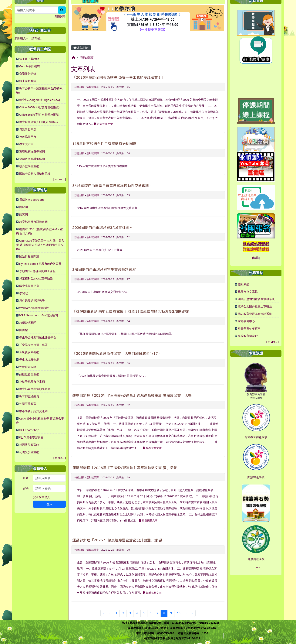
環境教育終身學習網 (32, 151)
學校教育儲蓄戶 (248, 336)
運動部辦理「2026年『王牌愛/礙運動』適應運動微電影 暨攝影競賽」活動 (132, 395)
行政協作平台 (28, 137)
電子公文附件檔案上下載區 (255, 306)
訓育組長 (79, 87)
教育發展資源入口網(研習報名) (39, 122)
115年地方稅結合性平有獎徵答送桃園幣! (105, 144)
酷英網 (24, 214)
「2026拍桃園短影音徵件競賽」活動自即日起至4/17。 (117, 353)
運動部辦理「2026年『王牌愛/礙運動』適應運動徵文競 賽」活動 (125, 468)
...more (256, 567)
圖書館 (24, 330)
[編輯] (256, 258)
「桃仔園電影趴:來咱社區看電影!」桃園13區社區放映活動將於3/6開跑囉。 (132, 312)
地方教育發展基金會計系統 (255, 314)
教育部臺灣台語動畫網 (33, 222)
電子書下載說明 (29, 59)
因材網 (24, 207)
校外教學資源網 (29, 166)
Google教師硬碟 (30, 66)
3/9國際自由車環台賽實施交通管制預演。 (106, 270)
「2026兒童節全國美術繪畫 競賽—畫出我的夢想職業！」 (119, 77)
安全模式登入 (42, 497)
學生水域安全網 (29, 359)
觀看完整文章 (104, 124)
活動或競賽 (87, 57)
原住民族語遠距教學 (32, 300)
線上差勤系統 (28, 81)
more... (59, 179)
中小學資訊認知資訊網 (33, 411)
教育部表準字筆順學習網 (35, 389)
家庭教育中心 (246, 321)
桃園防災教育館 (29, 445)
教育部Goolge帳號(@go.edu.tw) (40, 100)
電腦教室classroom (32, 200)
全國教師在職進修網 (32, 159)
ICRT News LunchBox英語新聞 (39, 315)
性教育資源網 (28, 367)
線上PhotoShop (29, 430)
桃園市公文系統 (248, 292)
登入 (49, 504)
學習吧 (24, 293)
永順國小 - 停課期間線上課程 (37, 271)
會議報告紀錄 (28, 74)
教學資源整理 (28, 323)
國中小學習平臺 (29, 286)
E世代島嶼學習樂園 (31, 437)
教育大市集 (26, 144)
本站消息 (81, 48)
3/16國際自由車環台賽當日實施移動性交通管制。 (112, 186)
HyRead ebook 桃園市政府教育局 (40, 264)
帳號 (26, 478)
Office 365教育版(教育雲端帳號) (39, 107)
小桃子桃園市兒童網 (32, 382)
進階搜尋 (60, 16)
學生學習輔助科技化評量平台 (38, 337)
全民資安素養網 (29, 352)
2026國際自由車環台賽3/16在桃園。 (103, 228)
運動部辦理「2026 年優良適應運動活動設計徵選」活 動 (117, 540)
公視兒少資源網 (29, 452)
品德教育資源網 (29, 374)
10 (179, 613)
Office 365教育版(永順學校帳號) (39, 115)
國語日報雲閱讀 (29, 256)
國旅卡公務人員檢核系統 (35, 173)
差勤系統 (244, 284)
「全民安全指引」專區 (33, 345)
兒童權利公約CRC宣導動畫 (36, 278)
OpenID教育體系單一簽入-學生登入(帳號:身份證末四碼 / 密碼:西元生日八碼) (40, 245)
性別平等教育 (28, 404)
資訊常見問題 (28, 129)
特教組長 (79, 405)
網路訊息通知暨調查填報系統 (256, 299)
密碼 (26, 488)
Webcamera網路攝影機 (34, 308)
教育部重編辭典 (29, 396)
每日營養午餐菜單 (249, 328)
